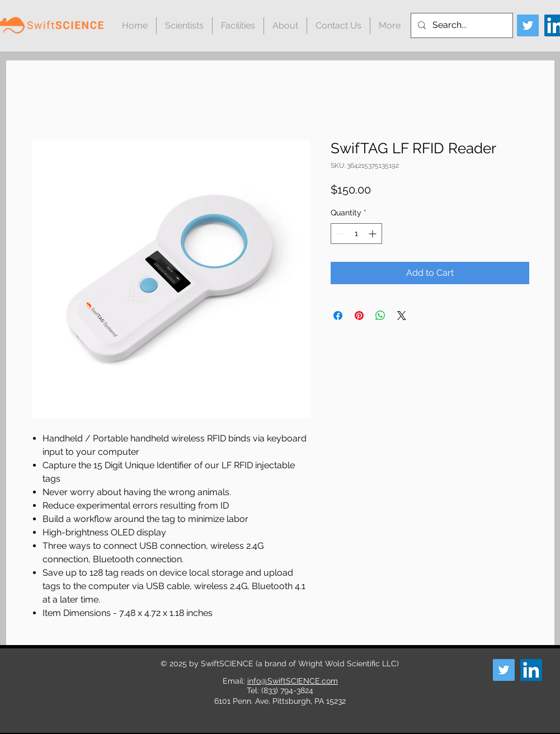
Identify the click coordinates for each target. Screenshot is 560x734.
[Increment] (373, 234)
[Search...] (461, 25)
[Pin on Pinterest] (359, 316)
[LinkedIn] (531, 670)
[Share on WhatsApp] (380, 316)
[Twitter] (528, 25)
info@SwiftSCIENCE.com (293, 681)
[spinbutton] (356, 234)
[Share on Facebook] (338, 316)
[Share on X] (402, 316)
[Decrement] (339, 234)
